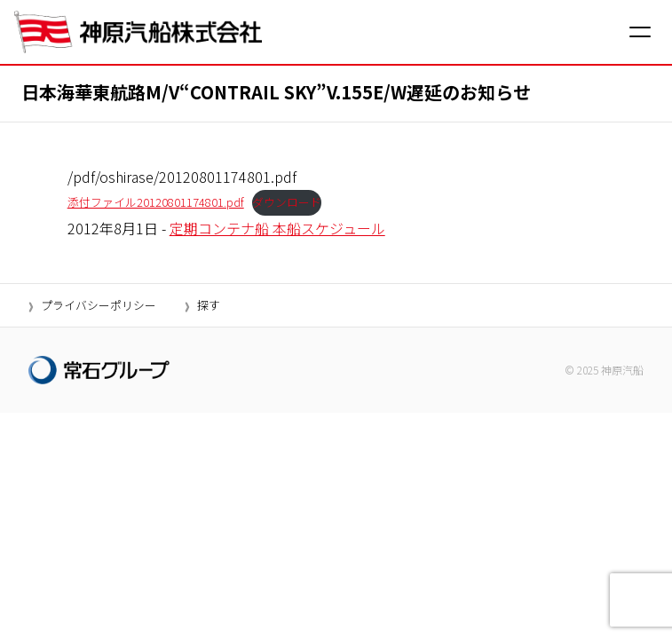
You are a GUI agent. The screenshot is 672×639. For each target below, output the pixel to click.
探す (209, 305)
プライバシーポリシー (99, 305)
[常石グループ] (99, 370)
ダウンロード (287, 202)
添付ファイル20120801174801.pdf (156, 202)
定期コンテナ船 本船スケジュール (277, 228)
